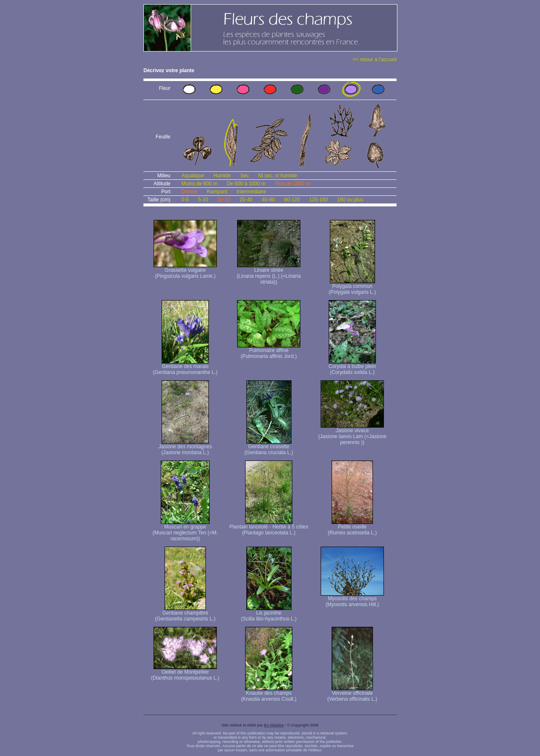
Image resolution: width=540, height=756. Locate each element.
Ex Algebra (274, 725)
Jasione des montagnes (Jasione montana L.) (185, 447)
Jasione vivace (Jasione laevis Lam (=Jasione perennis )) (352, 434)
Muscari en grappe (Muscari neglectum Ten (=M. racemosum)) (185, 530)
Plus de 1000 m (292, 184)
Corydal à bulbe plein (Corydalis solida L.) (352, 367)
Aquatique (193, 176)
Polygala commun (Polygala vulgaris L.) (352, 287)
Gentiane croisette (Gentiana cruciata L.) (269, 447)
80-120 (292, 200)
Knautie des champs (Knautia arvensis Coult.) (269, 694)
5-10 (203, 200)
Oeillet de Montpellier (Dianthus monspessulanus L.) (185, 673)
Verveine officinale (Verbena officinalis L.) (352, 694)
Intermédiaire (251, 192)
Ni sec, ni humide (278, 176)
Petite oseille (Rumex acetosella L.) (352, 527)
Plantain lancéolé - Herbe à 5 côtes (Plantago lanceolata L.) (269, 527)
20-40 (246, 200)
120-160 (319, 200)
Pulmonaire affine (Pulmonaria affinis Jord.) (269, 351)
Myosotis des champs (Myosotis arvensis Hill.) (352, 599)
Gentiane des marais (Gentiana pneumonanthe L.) (185, 367)
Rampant (217, 192)
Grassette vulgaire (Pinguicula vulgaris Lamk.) (185, 271)
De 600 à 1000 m (246, 184)
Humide (222, 176)
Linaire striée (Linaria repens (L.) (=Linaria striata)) (269, 274)
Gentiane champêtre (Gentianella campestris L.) (185, 614)
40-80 (269, 200)
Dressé (189, 192)
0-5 (185, 200)
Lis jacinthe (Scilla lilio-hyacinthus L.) (269, 614)
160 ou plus (350, 200)
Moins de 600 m (199, 184)
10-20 (224, 200)
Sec (244, 176)
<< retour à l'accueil (375, 60)
